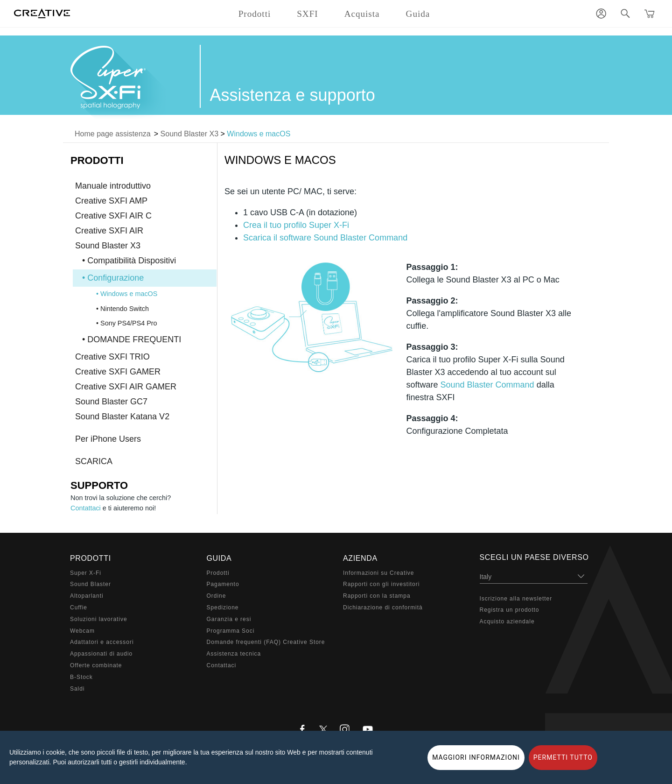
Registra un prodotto (510, 610)
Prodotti (218, 573)
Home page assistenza (113, 134)
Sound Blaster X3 (190, 134)
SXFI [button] (307, 14)
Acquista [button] (362, 14)
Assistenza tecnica (234, 654)
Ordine (217, 596)
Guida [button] (418, 14)
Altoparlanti (87, 596)
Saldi (77, 689)
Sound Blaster (91, 584)
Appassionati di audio (101, 654)
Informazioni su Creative (378, 573)
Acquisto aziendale (507, 622)
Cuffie (79, 607)
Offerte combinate (96, 665)
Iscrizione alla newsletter (516, 599)
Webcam (82, 631)
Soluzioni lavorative (99, 619)
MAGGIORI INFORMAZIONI (476, 757)
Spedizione (223, 607)
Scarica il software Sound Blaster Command (325, 238)
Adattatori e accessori (102, 642)
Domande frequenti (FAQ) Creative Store (266, 642)
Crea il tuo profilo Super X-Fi (296, 225)
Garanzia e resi (229, 619)
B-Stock (81, 677)
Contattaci (86, 508)
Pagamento (223, 584)
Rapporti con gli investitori (381, 584)
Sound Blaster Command (487, 385)
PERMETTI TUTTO (563, 757)
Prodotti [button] (255, 14)
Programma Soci (231, 631)
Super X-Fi (86, 573)
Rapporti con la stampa (377, 596)
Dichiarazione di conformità (383, 607)
